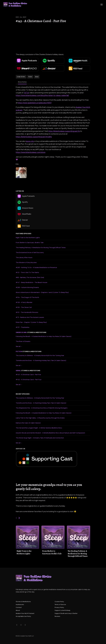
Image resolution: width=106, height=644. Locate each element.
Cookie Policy (59, 602)
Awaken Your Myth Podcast (25, 613)
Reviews (57, 616)
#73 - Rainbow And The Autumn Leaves (30, 317)
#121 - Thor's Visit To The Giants (27, 272)
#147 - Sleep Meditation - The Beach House (32, 282)
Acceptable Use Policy (23, 616)
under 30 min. (21, 332)
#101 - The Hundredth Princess (27, 312)
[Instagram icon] (21, 625)
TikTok (26, 93)
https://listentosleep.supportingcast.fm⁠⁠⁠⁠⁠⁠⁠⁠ (64, 131)
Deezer (23, 220)
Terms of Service (60, 604)
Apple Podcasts (26, 196)
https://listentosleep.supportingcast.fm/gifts (34, 137)
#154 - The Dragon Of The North (27, 297)
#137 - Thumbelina (23, 327)
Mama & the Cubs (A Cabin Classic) (28, 423)
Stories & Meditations (23, 602)
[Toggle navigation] (102, 4)
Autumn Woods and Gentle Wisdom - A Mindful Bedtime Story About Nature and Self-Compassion (50, 433)
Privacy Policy (59, 607)
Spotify (23, 202)
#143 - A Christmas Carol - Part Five (28, 375)
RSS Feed (24, 226)
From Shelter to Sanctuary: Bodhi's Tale (30, 243)
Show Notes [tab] (22, 82)
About (18, 610)
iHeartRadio (24, 214)
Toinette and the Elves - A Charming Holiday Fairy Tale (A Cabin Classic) (41, 360)
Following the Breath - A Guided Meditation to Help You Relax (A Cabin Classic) (44, 336)
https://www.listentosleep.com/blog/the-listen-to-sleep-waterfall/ (42, 95)
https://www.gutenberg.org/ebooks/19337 (35, 103)
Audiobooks (20, 604)
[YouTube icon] (25, 625)
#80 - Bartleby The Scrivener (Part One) (30, 277)
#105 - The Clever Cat (24, 307)
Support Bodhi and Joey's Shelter (66, 613)
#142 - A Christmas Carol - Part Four (29, 379)
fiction (19, 351)
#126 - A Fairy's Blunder (24, 302)
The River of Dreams (23, 341)
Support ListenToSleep (62, 610)
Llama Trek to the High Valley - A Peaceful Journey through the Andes (40, 418)
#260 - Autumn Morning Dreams (27, 287)
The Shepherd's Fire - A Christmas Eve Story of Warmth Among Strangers (42, 408)
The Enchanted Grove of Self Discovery (30, 252)
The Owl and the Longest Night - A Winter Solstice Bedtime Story (39, 428)
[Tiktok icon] (17, 625)
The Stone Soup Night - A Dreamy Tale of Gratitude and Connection (40, 438)
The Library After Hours (24, 257)
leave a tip (30, 141)
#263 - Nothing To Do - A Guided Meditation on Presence (36, 267)
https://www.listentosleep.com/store (31, 152)
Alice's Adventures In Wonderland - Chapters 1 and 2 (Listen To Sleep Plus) (42, 292)
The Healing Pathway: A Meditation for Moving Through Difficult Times (41, 247)
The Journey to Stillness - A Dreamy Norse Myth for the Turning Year (40, 355)
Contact (19, 607)
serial (18, 371)
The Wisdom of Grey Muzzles (26, 262)
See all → (19, 346)
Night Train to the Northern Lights (28, 238)
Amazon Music (25, 208)
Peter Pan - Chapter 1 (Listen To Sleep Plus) (31, 322)
